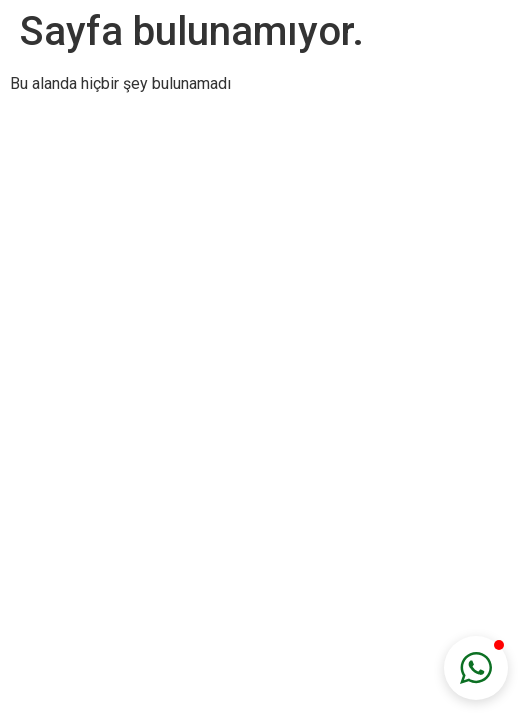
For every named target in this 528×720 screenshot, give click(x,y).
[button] (476, 668)
